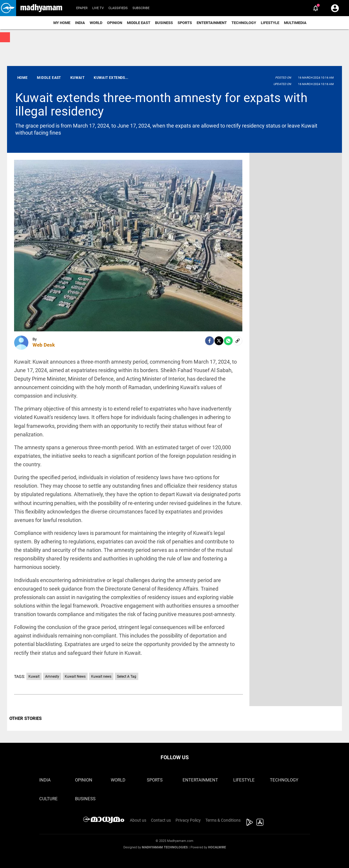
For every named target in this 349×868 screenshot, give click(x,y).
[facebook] (210, 341)
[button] (8, 8)
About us (138, 820)
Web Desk (44, 345)
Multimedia (295, 23)
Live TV (98, 8)
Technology (244, 23)
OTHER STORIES (25, 718)
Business (164, 23)
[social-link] (238, 341)
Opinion (115, 23)
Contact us (161, 820)
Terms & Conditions (223, 820)
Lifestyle (270, 23)
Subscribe (141, 8)
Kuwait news (101, 677)
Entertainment (212, 23)
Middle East (139, 23)
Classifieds (118, 8)
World (96, 23)
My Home (62, 23)
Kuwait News (75, 677)
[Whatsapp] (228, 341)
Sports (185, 23)
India (80, 23)
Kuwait (34, 677)
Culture (48, 799)
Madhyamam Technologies (165, 847)
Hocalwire (217, 847)
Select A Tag (127, 677)
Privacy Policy (188, 820)
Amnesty (52, 677)
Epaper (82, 8)
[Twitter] (219, 341)
